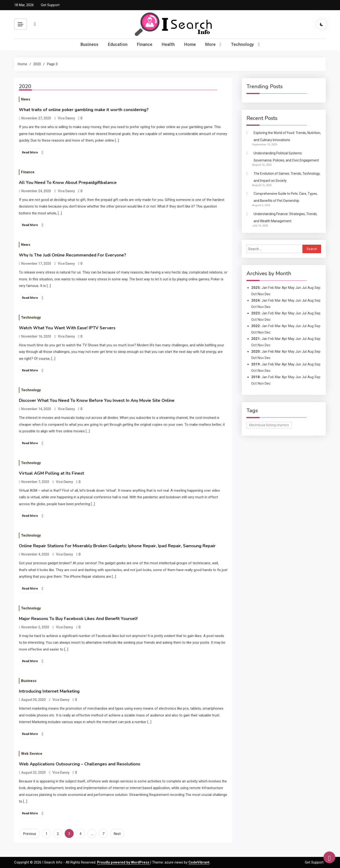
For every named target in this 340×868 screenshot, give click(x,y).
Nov (261, 307)
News (26, 99)
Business (89, 44)
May (291, 300)
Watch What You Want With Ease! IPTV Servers (67, 328)
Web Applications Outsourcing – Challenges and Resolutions (80, 764)
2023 (255, 313)
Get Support (50, 5)
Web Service (32, 754)
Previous (30, 834)
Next (117, 834)
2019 (255, 364)
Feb (271, 288)
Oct (254, 307)
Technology (242, 44)
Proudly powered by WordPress (124, 862)
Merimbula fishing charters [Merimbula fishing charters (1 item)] (269, 425)
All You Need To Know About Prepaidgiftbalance (68, 182)
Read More (30, 152)
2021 (255, 339)
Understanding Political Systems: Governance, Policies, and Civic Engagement (286, 157)
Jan (264, 288)
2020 (255, 352)
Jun (298, 288)
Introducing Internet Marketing (49, 691)
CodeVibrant (199, 862)
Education (118, 44)
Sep (317, 288)
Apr (284, 300)
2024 (255, 300)
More (210, 44)
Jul (304, 288)
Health (168, 44)
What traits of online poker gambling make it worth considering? (84, 110)
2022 (255, 326)
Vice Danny (66, 118)
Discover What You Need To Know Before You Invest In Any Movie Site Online (97, 400)
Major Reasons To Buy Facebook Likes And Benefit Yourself (78, 619)
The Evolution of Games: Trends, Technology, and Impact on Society (287, 177)
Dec (268, 320)
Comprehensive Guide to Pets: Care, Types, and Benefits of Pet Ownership (286, 197)
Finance (145, 44)
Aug (310, 288)
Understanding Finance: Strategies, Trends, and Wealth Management (285, 217)
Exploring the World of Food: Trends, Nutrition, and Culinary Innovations (287, 136)
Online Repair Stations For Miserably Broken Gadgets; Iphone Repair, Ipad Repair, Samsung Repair (117, 546)
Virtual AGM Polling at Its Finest (51, 473)
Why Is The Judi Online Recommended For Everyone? (72, 255)
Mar (278, 288)
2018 (255, 377)
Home (190, 44)
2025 (255, 288)
